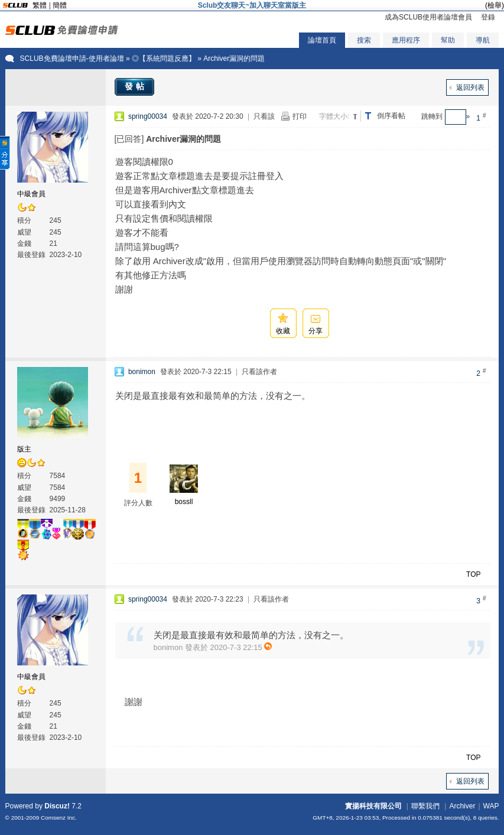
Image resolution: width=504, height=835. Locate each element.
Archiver (462, 806)
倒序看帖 (391, 116)
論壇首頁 (322, 40)
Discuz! (57, 806)
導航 (483, 40)
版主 (24, 449)
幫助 (448, 40)
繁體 (40, 5)
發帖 (136, 86)
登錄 (488, 17)
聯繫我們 (425, 806)
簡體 (60, 5)
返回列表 (470, 87)
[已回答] (129, 139)
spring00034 (148, 116)
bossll (184, 502)
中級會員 (31, 194)
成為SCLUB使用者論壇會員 (428, 17)
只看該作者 (259, 372)
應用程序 (406, 40)
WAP (491, 806)
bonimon (142, 372)
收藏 (283, 331)
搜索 (364, 40)
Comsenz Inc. (59, 818)
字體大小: (334, 116)
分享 (316, 331)
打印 (300, 116)
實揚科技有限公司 (373, 806)
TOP (473, 574)
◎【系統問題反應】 (164, 59)
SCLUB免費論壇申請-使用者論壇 (72, 59)
